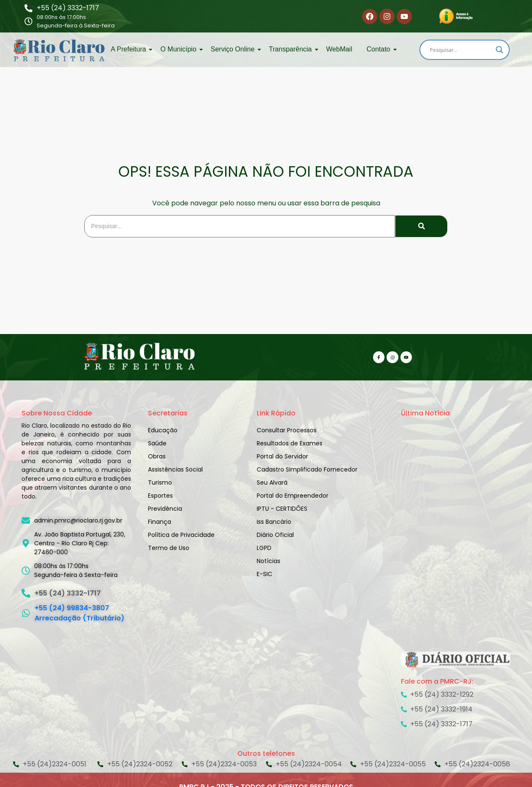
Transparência (292, 49)
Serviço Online (234, 49)
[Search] (240, 226)
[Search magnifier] (500, 50)
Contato (380, 49)
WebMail (339, 49)
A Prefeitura (130, 49)
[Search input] (461, 50)
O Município (180, 49)
